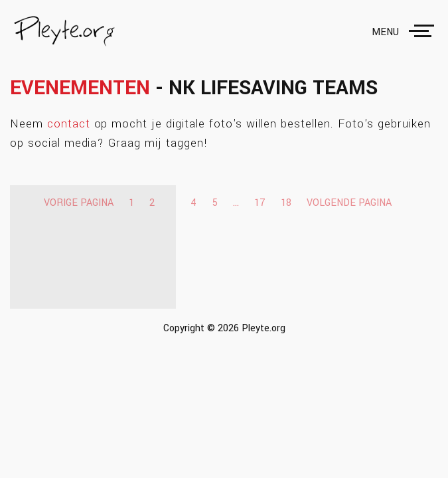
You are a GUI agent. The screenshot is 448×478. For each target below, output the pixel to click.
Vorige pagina (79, 203)
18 (286, 203)
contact (69, 124)
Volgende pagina (349, 203)
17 (260, 203)
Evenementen (80, 88)
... (236, 203)
